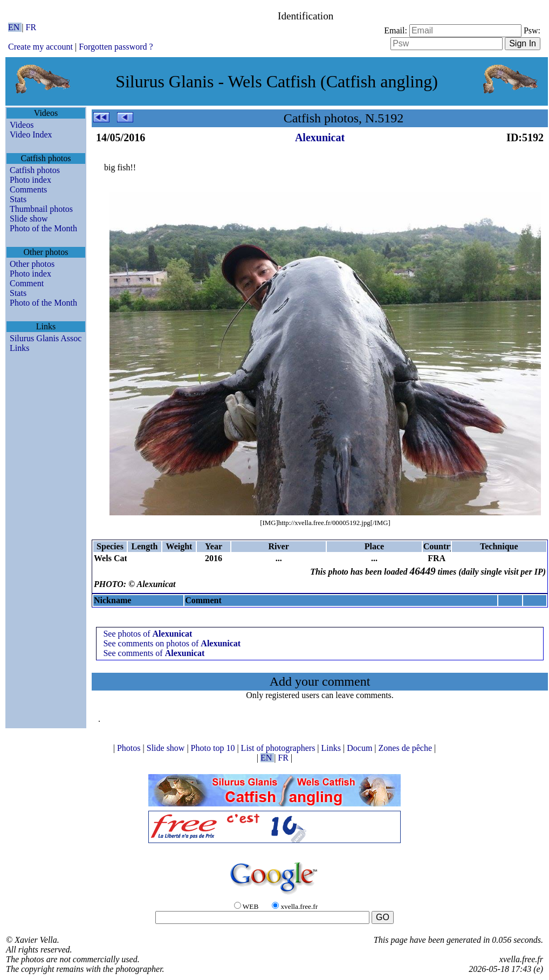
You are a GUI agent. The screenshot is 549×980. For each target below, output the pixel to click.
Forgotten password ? (116, 47)
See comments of (154, 653)
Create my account (40, 47)
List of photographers (279, 748)
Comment (27, 283)
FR (31, 27)
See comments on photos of (172, 643)
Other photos (32, 264)
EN (15, 27)
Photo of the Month (43, 228)
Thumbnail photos (41, 209)
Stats (18, 199)
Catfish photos (35, 170)
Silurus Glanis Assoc (46, 338)
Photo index (30, 180)
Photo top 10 (214, 748)
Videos (22, 125)
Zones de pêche (407, 748)
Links (19, 348)
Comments (28, 189)
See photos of (147, 634)
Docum (361, 748)
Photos (130, 748)
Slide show (29, 219)
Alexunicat (320, 137)
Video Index (31, 134)
